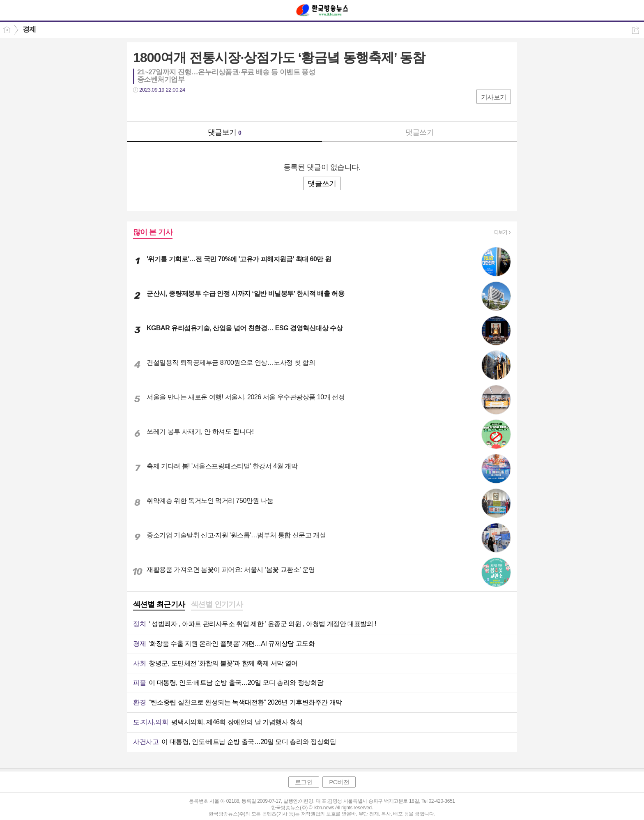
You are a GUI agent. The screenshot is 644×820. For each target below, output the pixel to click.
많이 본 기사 (153, 232)
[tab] (159, 605)
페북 (140, 107)
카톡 (173, 107)
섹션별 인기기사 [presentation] (217, 604)
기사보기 (494, 97)
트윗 (157, 107)
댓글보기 (225, 132)
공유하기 (636, 30)
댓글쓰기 (420, 132)
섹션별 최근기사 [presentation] (159, 604)
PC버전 (339, 782)
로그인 (304, 782)
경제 (29, 29)
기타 (190, 107)
